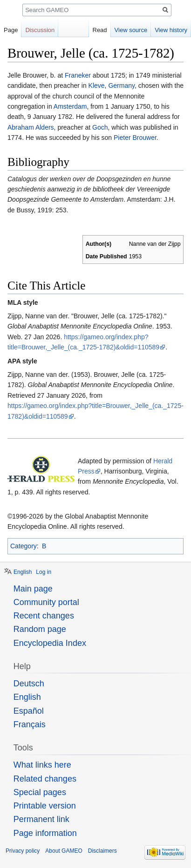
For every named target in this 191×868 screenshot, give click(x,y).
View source (131, 30)
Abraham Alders (31, 127)
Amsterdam (70, 106)
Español (29, 711)
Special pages (40, 792)
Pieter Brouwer (135, 138)
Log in (44, 572)
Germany (121, 85)
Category (24, 546)
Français (30, 724)
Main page (33, 589)
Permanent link (41, 819)
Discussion (40, 30)
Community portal (46, 602)
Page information (45, 833)
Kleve (97, 85)
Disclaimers (102, 851)
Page (11, 30)
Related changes (45, 779)
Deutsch (29, 684)
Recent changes (44, 616)
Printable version (45, 806)
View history (171, 30)
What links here (42, 765)
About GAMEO (64, 851)
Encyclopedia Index (50, 643)
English (23, 572)
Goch (100, 127)
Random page (40, 629)
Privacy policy (23, 851)
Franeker (78, 75)
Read (100, 30)
